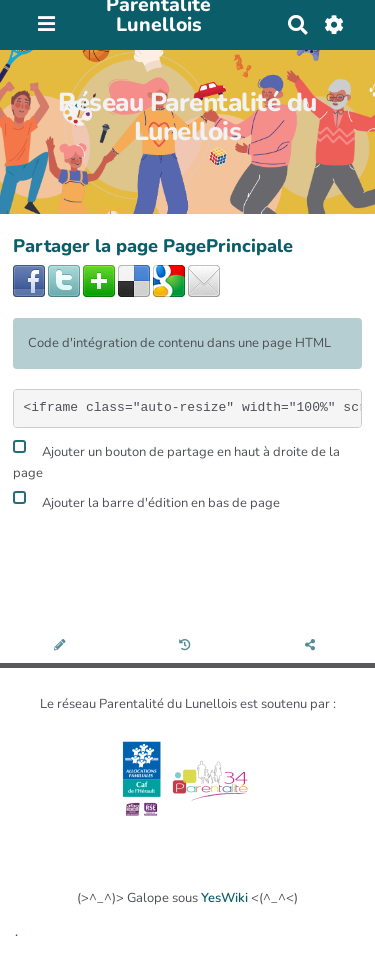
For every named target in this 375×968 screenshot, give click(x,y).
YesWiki (224, 898)
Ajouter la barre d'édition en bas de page (146, 500)
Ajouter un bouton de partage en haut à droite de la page (176, 460)
